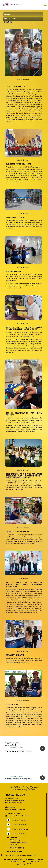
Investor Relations (30, 862)
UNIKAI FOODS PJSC (17, 747)
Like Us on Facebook (18, 820)
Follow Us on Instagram (19, 829)
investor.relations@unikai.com (20, 816)
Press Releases (10, 19)
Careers (40, 859)
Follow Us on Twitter (18, 825)
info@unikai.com (16, 852)
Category (7, 859)
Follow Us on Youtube (19, 834)
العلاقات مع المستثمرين (24, 864)
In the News (30, 859)
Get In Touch (15, 862)
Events (7, 14)
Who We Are (18, 859)
